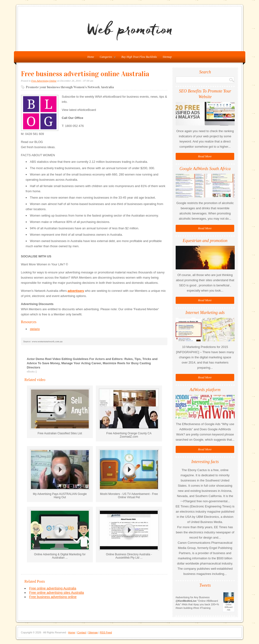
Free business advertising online (53, 597)
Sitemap (167, 57)
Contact (82, 632)
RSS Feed (106, 632)
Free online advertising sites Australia (57, 593)
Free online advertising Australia (53, 588)
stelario (35, 329)
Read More (205, 156)
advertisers (76, 291)
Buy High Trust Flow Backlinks (139, 57)
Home (72, 632)
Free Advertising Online (44, 81)
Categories (106, 58)
